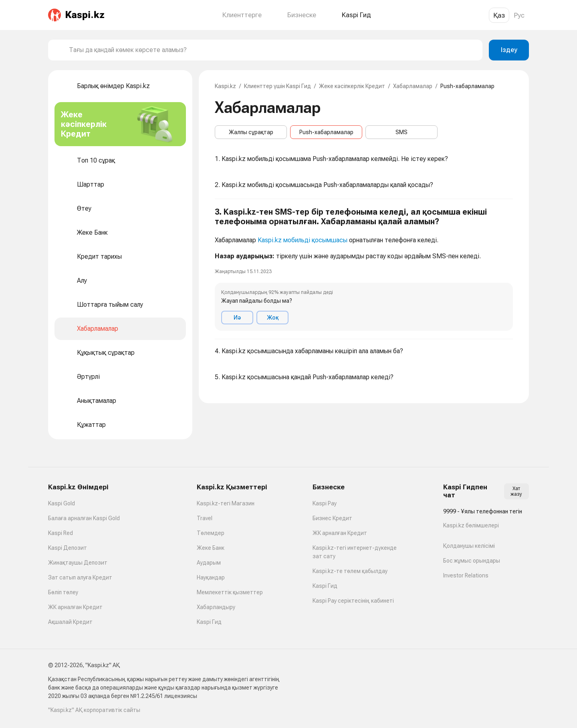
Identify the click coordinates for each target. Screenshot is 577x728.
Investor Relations (466, 575)
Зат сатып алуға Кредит (80, 577)
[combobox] (272, 50)
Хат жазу (516, 491)
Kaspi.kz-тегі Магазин (226, 503)
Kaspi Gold (62, 503)
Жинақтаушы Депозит (78, 563)
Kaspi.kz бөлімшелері (471, 525)
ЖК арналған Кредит (75, 607)
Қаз (499, 15)
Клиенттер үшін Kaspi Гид (277, 86)
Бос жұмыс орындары (472, 561)
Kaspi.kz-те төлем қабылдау (350, 571)
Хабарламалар (413, 86)
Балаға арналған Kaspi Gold (84, 518)
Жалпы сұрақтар (251, 132)
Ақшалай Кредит (70, 622)
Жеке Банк (211, 548)
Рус (519, 15)
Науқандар (211, 577)
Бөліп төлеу (63, 592)
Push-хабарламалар (326, 132)
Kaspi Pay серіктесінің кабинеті (353, 601)
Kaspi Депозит (68, 548)
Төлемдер (211, 533)
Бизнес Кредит (332, 518)
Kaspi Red (61, 533)
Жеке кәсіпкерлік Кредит (352, 86)
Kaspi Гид (209, 622)
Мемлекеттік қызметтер (230, 592)
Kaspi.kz (225, 86)
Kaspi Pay (325, 503)
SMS (401, 132)
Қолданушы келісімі (469, 546)
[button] (364, 269)
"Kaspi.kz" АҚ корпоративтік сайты (94, 710)
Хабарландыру (216, 607)
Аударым (209, 563)
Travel (205, 518)
